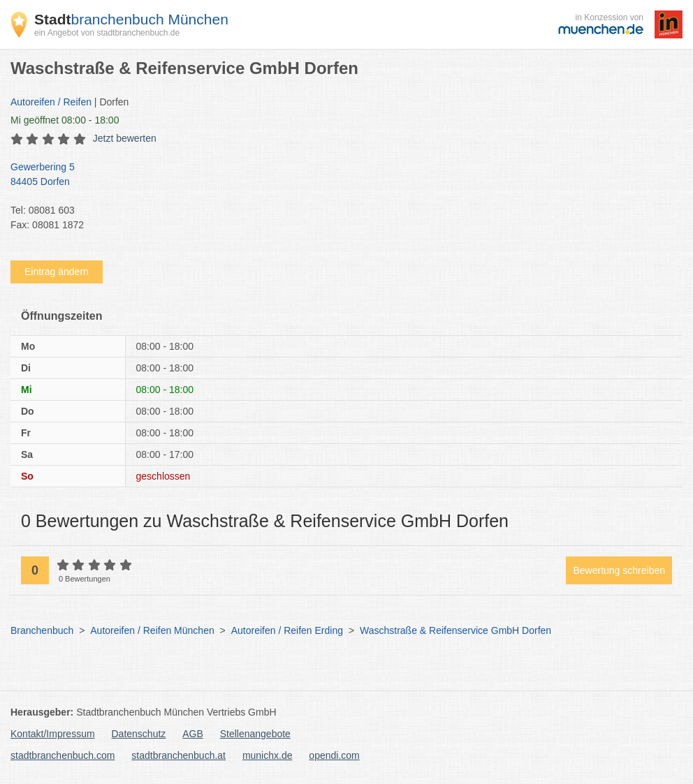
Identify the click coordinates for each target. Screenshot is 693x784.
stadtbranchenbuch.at (178, 755)
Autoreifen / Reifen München (152, 630)
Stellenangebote (255, 734)
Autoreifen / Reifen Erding (287, 630)
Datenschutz (139, 734)
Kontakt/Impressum (53, 734)
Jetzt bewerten (125, 138)
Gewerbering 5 (340, 175)
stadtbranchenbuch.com (63, 755)
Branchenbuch (42, 630)
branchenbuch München (131, 19)
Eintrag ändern (57, 272)
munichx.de (268, 755)
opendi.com (334, 755)
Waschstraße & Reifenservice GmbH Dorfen (455, 630)
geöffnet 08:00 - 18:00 (65, 120)
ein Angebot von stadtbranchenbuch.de (107, 33)
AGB (193, 734)
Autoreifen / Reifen (51, 102)
